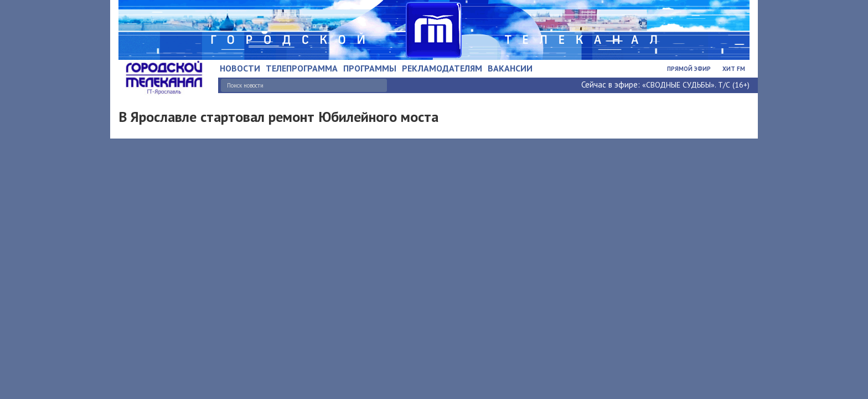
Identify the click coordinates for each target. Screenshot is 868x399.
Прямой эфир (689, 69)
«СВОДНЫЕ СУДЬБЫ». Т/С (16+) (696, 85)
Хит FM (734, 69)
